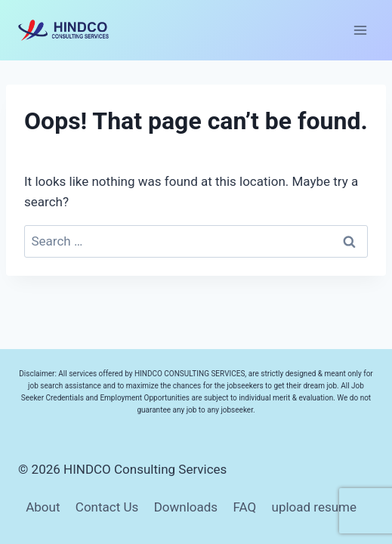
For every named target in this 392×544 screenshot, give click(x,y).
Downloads (186, 507)
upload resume (314, 507)
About (43, 507)
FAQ (244, 507)
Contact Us (107, 507)
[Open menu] (360, 30)
